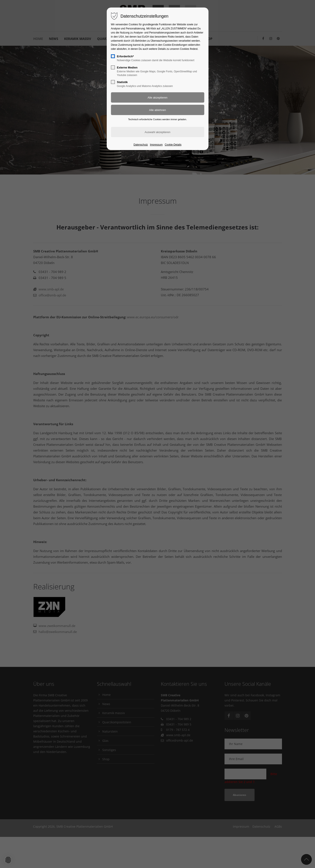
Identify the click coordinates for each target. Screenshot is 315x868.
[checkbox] (113, 56)
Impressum (156, 145)
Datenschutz (141, 145)
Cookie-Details (173, 145)
